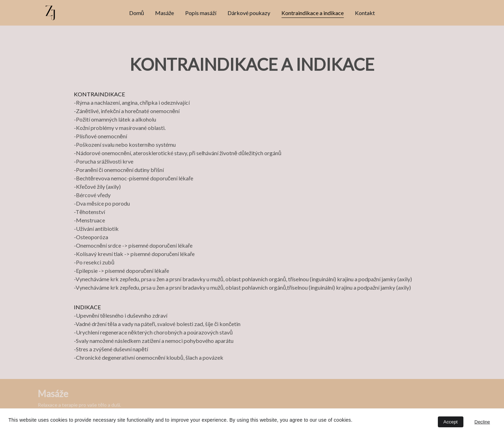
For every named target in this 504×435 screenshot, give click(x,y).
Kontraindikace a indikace (313, 13)
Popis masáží (201, 13)
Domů (137, 13)
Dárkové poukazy (249, 13)
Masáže (164, 13)
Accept (451, 422)
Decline (482, 422)
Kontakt (365, 13)
